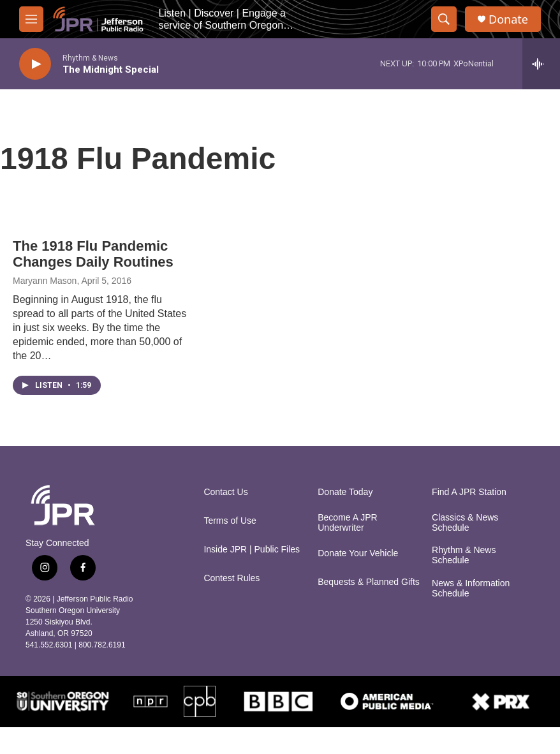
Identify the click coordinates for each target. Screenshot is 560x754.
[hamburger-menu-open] (31, 19)
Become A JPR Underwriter (347, 523)
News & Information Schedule (471, 588)
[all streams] (541, 64)
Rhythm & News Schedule (464, 555)
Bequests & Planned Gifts (369, 582)
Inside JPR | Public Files (252, 550)
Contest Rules (232, 578)
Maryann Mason (45, 281)
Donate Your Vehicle (358, 553)
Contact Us (225, 492)
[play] (35, 64)
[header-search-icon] (444, 19)
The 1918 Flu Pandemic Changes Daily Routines (93, 254)
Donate (508, 19)
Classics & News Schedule (465, 523)
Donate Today (345, 492)
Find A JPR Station (469, 492)
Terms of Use (230, 521)
